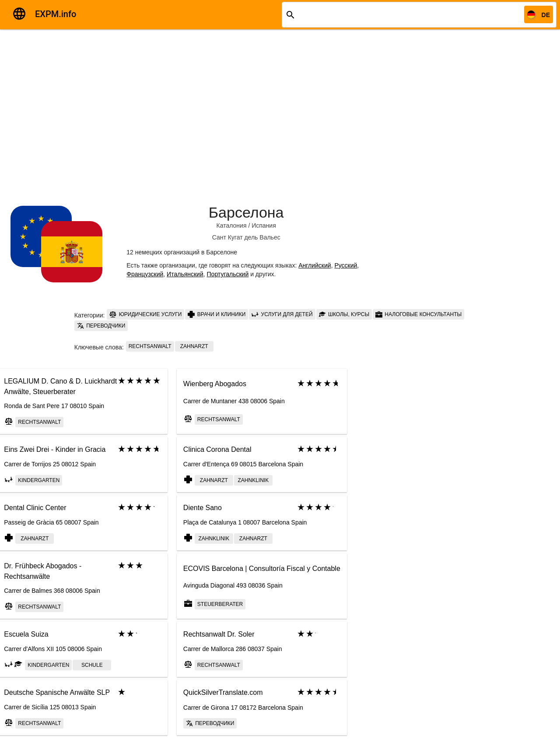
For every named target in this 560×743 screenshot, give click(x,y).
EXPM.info (56, 14)
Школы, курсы (344, 314)
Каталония (232, 225)
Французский (145, 274)
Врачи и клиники (217, 314)
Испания (264, 225)
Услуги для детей (282, 314)
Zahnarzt (194, 346)
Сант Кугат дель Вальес (246, 237)
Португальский (228, 274)
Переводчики (101, 326)
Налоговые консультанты (418, 314)
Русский (346, 265)
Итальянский (185, 274)
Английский (315, 265)
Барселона (246, 212)
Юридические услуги (145, 314)
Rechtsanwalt (150, 346)
